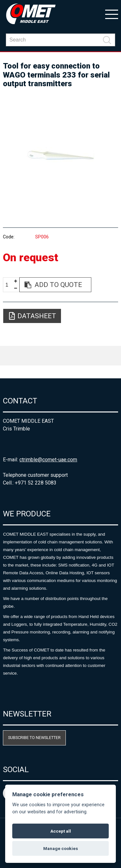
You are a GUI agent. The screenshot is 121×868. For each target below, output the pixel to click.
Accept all (61, 831)
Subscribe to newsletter (34, 738)
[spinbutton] (9, 285)
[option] (60, 155)
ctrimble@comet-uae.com (48, 460)
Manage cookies (61, 848)
